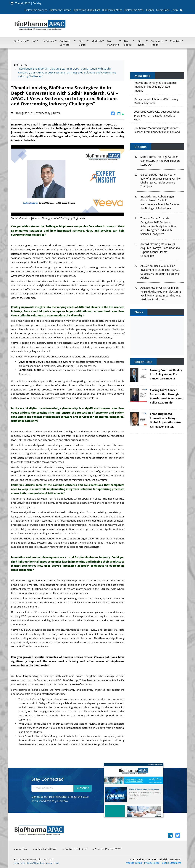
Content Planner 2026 (107, 849)
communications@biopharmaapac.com (36, 863)
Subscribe (82, 788)
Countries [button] (176, 41)
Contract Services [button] (65, 43)
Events (150, 10)
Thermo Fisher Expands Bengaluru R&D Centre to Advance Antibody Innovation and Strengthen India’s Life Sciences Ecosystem (158, 226)
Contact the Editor (74, 849)
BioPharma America (36, 10)
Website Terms (134, 863)
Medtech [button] (97, 41)
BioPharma (21, 65)
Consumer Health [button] (157, 43)
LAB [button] (34, 41)
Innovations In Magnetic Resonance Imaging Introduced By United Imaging (155, 88)
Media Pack (163, 10)
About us (20, 849)
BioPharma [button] (20, 41)
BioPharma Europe (60, 10)
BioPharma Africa (112, 10)
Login (175, 10)
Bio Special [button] (128, 43)
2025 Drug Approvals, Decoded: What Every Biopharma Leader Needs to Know (156, 117)
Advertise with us (45, 849)
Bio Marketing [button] (113, 43)
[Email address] (53, 788)
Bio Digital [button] (82, 43)
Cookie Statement (171, 863)
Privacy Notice (152, 863)
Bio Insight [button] (141, 43)
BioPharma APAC (134, 10)
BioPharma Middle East (87, 10)
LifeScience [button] (48, 41)
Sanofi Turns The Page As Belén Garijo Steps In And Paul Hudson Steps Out (160, 161)
